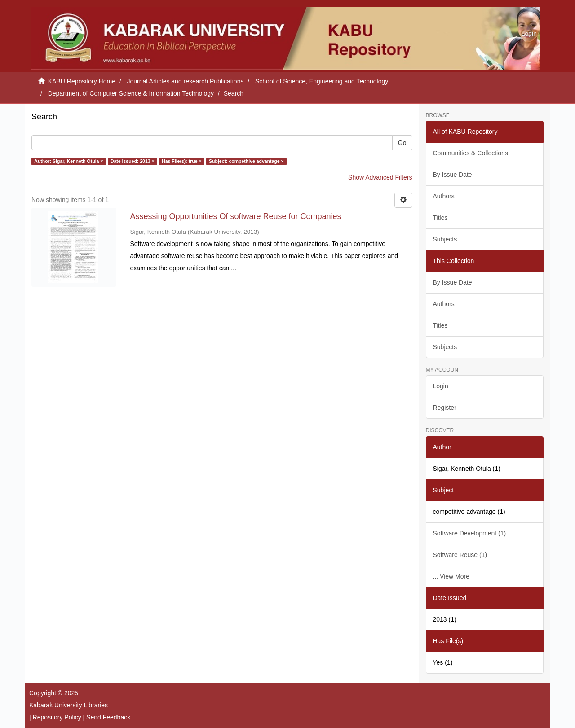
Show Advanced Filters (380, 177)
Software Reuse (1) (460, 555)
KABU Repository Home (82, 81)
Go (402, 143)
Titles (440, 218)
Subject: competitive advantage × (246, 161)
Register (445, 408)
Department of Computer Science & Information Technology (131, 93)
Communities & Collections (471, 153)
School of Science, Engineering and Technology (322, 81)
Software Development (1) (470, 533)
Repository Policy (57, 717)
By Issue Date (453, 175)
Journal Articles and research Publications (186, 81)
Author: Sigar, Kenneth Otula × (69, 161)
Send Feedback (108, 717)
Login (441, 386)
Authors (444, 196)
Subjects (445, 239)
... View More (451, 576)
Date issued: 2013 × (133, 161)
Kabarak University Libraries (69, 705)
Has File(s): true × (181, 161)
